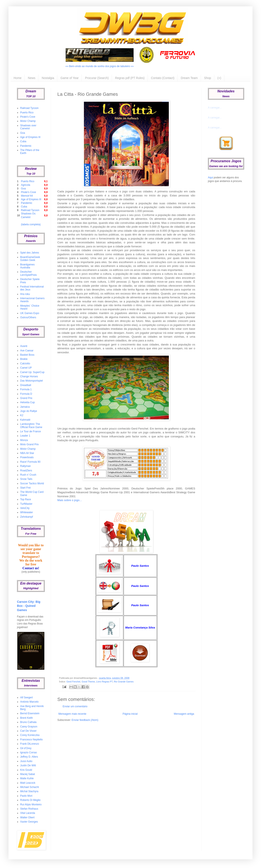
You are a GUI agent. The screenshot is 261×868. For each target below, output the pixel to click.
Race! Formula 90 (30, 462)
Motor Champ (28, 121)
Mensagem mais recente (72, 714)
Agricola (26, 185)
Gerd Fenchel (73, 682)
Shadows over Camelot (28, 127)
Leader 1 (25, 436)
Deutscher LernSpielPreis (28, 273)
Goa (23, 133)
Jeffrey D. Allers (29, 757)
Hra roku (25, 294)
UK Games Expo (30, 313)
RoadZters (26, 471)
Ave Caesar (27, 351)
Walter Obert (27, 817)
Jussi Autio (26, 761)
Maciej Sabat (28, 774)
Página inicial (130, 714)
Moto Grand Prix (29, 444)
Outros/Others (28, 317)
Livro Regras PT (104, 682)
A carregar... (215, 108)
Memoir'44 (27, 196)
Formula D (26, 394)
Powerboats (27, 457)
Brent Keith (26, 718)
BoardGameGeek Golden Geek (30, 259)
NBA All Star (27, 453)
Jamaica (25, 407)
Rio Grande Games (124, 682)
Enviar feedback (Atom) (85, 720)
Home (18, 78)
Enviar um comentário (75, 706)
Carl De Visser (28, 731)
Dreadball (26, 385)
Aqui (210, 178)
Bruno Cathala (28, 722)
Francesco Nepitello (31, 740)
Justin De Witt (28, 765)
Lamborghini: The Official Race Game (31, 426)
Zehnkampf (27, 517)
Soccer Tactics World (32, 483)
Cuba (23, 141)
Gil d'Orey (26, 748)
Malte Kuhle (27, 778)
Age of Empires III (30, 137)
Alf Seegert (26, 697)
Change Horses (29, 376)
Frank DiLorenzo (30, 744)
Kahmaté (25, 420)
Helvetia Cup (28, 402)
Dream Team (189, 78)
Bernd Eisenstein (30, 713)
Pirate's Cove (28, 117)
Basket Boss (27, 355)
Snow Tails (26, 479)
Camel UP (26, 368)
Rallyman (25, 466)
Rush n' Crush (28, 475)
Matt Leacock (28, 783)
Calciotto (25, 364)
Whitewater (27, 512)
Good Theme (88, 682)
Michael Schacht (30, 787)
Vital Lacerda (28, 813)
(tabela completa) (31, 224)
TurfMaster (26, 504)
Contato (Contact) (163, 78)
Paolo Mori (26, 796)
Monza (24, 440)
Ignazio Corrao (29, 752)
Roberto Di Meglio (30, 800)
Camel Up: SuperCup (32, 372)
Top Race (26, 499)
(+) (219, 78)
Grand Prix (26, 398)
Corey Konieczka (30, 735)
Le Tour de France (30, 431)
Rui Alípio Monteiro (31, 805)
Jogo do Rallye (29, 411)
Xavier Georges (29, 822)
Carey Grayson (29, 727)
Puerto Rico (27, 113)
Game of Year (70, 78)
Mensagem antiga (184, 714)
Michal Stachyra (29, 791)
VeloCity (25, 508)
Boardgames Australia (27, 266)
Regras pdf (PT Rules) (130, 78)
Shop (208, 78)
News (32, 78)
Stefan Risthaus (29, 809)
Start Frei (25, 488)
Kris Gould (26, 770)
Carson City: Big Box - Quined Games (29, 606)
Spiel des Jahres (30, 253)
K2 (22, 415)
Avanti (24, 346)
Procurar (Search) (97, 78)
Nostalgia (48, 78)
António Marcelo (29, 702)
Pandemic (26, 146)
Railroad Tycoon (29, 108)
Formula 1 (26, 389)
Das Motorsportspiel (32, 381)
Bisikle (24, 359)
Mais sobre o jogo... (70, 500)
